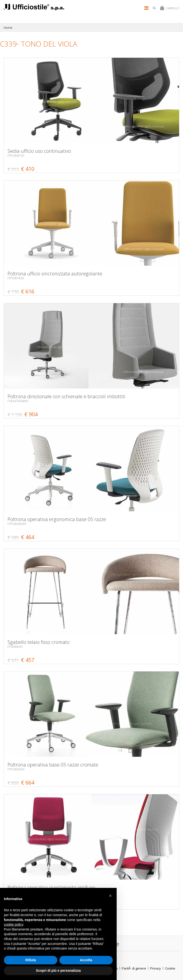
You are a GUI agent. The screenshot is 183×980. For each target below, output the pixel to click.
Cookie (170, 968)
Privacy (156, 968)
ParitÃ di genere (134, 968)
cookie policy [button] (13, 924)
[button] (110, 896)
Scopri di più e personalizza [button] (58, 970)
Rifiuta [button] (31, 960)
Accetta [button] (86, 960)
